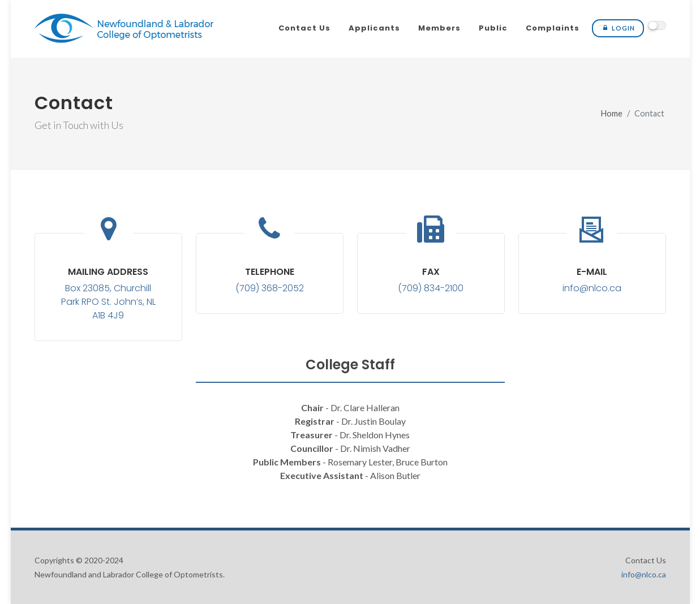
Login (618, 28)
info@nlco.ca (592, 288)
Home (612, 113)
